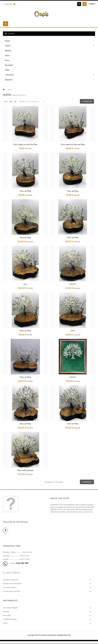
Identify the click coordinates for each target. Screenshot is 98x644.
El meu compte (12, 573)
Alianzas (8, 51)
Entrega (6, 611)
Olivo (73, 331)
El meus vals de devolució (12, 584)
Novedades (9, 65)
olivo (25, 284)
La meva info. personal (11, 591)
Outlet (7, 70)
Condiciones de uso (10, 619)
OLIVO (73, 284)
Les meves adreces (10, 587)
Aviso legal (7, 615)
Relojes (7, 41)
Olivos (7, 55)
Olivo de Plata (25, 191)
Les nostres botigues (10, 608)
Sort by (22, 101)
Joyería (8, 46)
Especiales (8, 80)
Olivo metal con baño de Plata (25, 144)
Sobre (5, 623)
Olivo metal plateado (25, 470)
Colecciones (9, 75)
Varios (7, 60)
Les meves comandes (11, 580)
